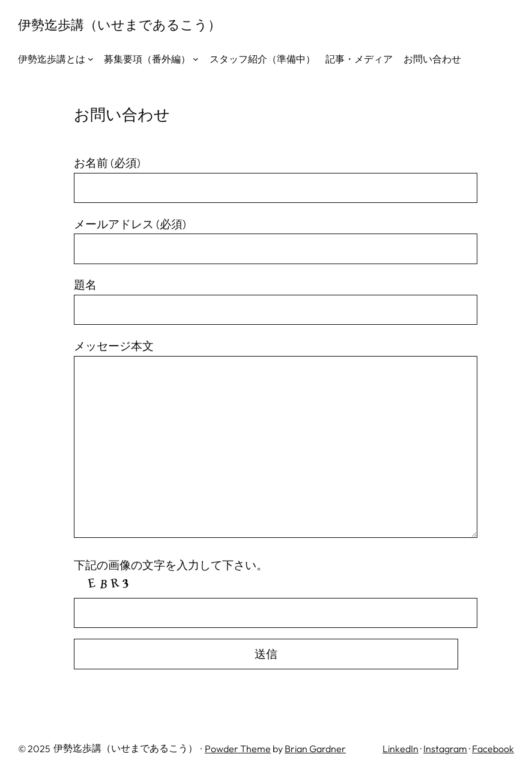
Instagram (445, 749)
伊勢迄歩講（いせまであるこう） (119, 25)
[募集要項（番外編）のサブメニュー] (196, 59)
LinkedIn (401, 749)
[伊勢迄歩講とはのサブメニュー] (91, 59)
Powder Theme (238, 749)
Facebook (493, 749)
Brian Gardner (315, 749)
